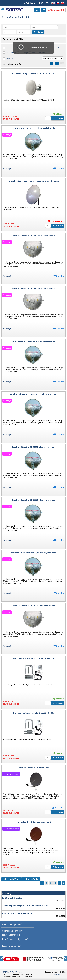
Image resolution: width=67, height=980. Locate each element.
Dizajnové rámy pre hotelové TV (17, 913)
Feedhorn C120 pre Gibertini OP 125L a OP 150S (33, 74)
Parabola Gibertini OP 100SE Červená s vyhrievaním (34, 394)
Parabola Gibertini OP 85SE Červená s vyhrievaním (33, 553)
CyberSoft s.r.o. (59, 974)
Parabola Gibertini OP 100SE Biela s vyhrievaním (33, 341)
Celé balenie (11, 53)
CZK (47, 3)
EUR (41, 3)
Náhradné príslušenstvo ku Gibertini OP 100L (33, 658)
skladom (9, 59)
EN (53, 3)
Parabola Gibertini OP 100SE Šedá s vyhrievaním (34, 128)
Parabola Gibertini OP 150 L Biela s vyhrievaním (34, 236)
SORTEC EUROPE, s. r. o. (14, 10)
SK (62, 3)
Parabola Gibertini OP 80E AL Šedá (34, 768)
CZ (57, 3)
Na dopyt (7, 168)
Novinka (9, 48)
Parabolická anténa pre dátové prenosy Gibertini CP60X (34, 181)
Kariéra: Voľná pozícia (12, 898)
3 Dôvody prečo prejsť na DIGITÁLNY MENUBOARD (25, 906)
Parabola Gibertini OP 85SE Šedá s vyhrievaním (33, 500)
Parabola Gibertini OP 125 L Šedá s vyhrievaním (33, 606)
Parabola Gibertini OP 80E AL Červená (34, 822)
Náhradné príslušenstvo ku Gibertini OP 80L (34, 713)
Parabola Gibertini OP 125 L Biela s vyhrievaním (34, 288)
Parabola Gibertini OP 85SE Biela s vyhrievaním (34, 447)
